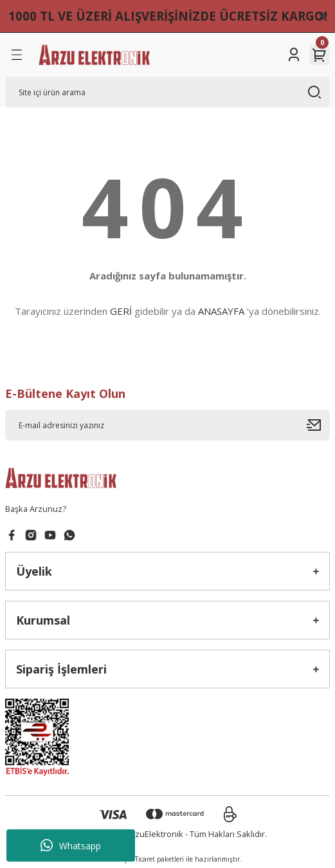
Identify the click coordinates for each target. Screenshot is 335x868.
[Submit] (318, 425)
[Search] (167, 92)
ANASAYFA (221, 311)
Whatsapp (71, 845)
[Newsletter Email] (167, 425)
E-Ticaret (142, 859)
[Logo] (94, 55)
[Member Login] (294, 55)
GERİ (121, 311)
